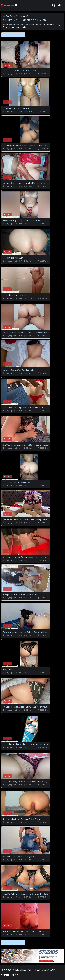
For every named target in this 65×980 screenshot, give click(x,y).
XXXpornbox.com (7, 5)
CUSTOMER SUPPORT (23, 970)
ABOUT (15, 975)
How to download (45, 970)
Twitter (5, 975)
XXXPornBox (8, 16)
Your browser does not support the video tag (29, 56)
